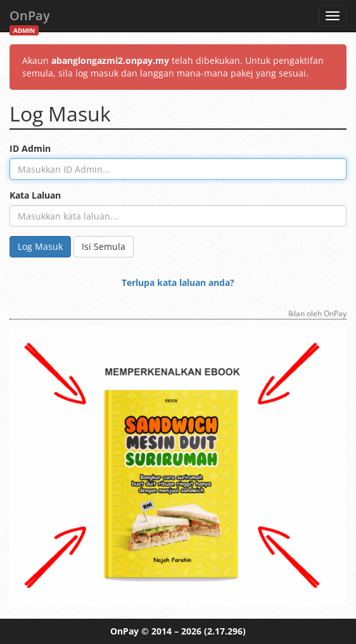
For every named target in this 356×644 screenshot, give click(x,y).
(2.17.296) (225, 631)
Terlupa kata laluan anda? (178, 282)
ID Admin (30, 148)
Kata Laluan (35, 195)
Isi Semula (104, 246)
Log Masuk (40, 246)
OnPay (30, 19)
